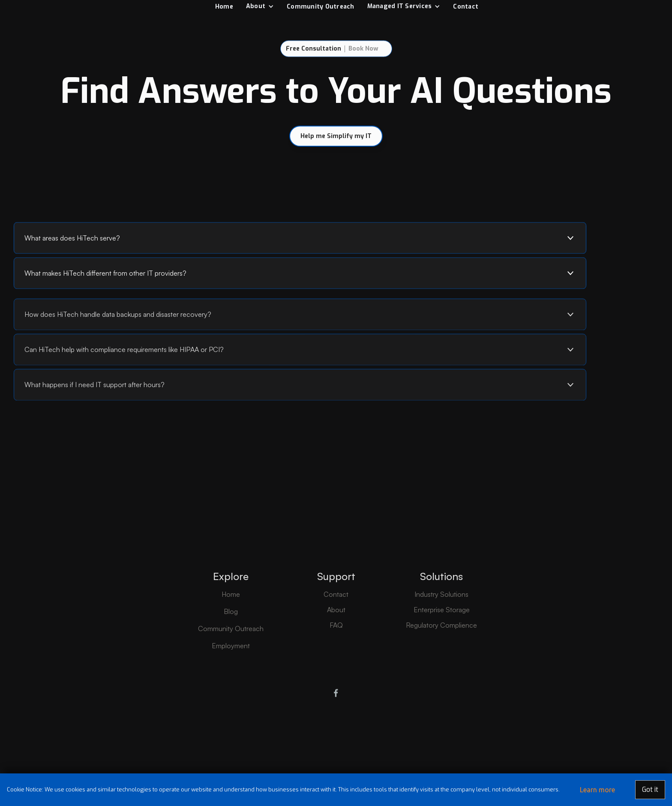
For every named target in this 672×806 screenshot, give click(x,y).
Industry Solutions (441, 617)
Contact (466, 7)
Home (224, 7)
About (336, 632)
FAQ (336, 647)
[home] (90, 6)
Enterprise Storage (442, 632)
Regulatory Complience (441, 647)
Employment (231, 668)
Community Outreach (321, 7)
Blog (231, 634)
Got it (650, 789)
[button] (260, 6)
